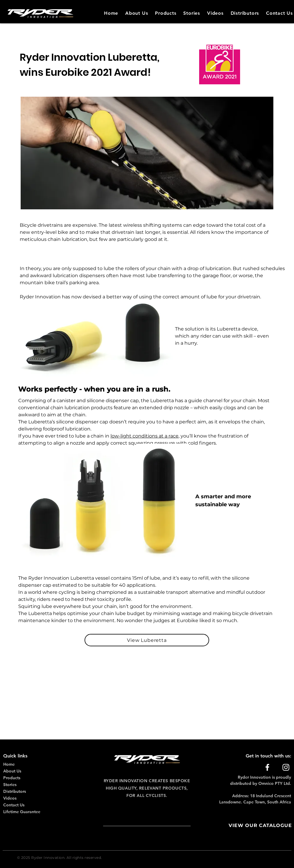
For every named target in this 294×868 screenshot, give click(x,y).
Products (12, 778)
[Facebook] (267, 767)
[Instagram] (286, 767)
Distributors (15, 791)
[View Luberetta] (147, 640)
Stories (10, 785)
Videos (10, 798)
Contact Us (14, 805)
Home (9, 764)
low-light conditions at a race (144, 436)
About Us (12, 771)
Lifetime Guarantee (22, 812)
